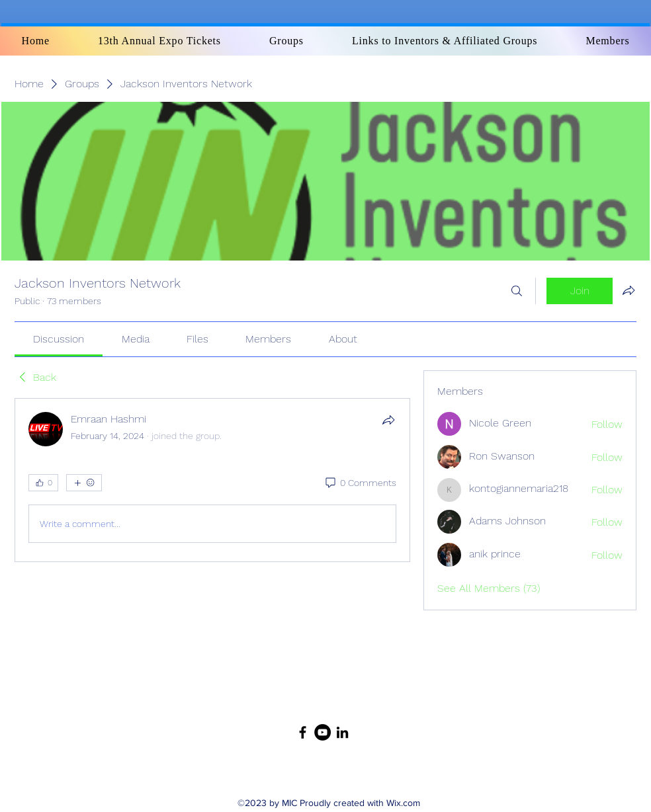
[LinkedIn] (342, 732)
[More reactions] (84, 483)
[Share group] (629, 290)
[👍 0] (43, 483)
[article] (212, 480)
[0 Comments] (360, 483)
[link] (59, 339)
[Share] (388, 420)
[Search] (517, 291)
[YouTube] (323, 732)
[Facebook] (303, 732)
